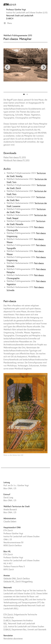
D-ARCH (10, 18)
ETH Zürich (8, 614)
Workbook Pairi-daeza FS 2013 (16, 160)
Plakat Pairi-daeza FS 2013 (15, 157)
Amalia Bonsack (10, 509)
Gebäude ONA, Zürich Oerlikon (17, 578)
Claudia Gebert (10, 521)
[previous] (7, 67)
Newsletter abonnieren (13, 638)
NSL (5, 623)
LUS (5, 626)
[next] (44, 67)
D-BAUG (7, 629)
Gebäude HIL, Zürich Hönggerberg (18, 581)
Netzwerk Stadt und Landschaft (20, 15)
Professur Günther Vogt (16, 9)
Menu (8, 23)
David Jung (8, 497)
